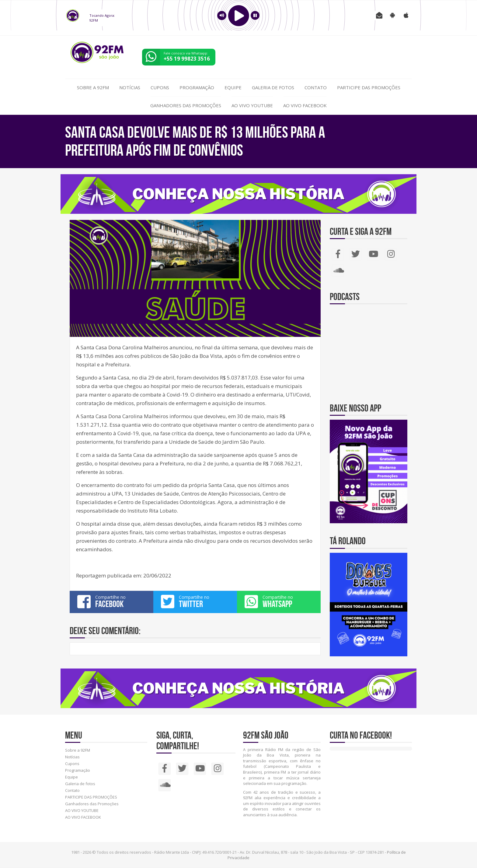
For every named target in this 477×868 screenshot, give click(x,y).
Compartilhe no (111, 602)
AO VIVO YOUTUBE (252, 105)
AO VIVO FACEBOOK (305, 105)
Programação (197, 87)
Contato (316, 87)
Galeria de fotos (273, 87)
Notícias (130, 87)
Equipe (233, 87)
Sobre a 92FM (93, 87)
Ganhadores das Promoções (186, 105)
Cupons (160, 87)
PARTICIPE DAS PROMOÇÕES (369, 87)
